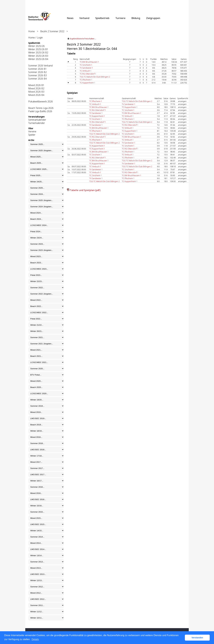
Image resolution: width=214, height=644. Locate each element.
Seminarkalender (37, 120)
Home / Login (36, 38)
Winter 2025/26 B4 (38, 59)
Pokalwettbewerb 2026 (40, 101)
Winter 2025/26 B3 (38, 56)
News (70, 18)
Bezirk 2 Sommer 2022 (52, 31)
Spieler (32, 135)
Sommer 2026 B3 (37, 75)
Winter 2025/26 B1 (38, 49)
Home (32, 31)
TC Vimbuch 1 (86, 71)
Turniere (120, 18)
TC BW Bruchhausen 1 (89, 62)
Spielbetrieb (102, 18)
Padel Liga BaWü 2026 (40, 111)
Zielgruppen (153, 18)
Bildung (136, 18)
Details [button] (35, 639)
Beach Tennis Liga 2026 (41, 108)
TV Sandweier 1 (86, 68)
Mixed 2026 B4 (36, 95)
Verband (84, 18)
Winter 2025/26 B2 (38, 53)
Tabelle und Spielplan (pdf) (85, 190)
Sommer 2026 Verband (40, 66)
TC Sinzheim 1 (86, 65)
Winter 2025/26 (36, 46)
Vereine (32, 131)
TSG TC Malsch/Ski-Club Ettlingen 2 (95, 77)
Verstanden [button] (197, 638)
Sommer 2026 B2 (37, 72)
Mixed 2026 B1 (36, 85)
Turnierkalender (37, 123)
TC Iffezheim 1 (86, 80)
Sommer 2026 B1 (37, 69)
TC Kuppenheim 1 (87, 83)
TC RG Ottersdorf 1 (88, 74)
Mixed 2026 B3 (36, 92)
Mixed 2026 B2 (36, 88)
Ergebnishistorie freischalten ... (83, 39)
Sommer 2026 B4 (37, 79)
